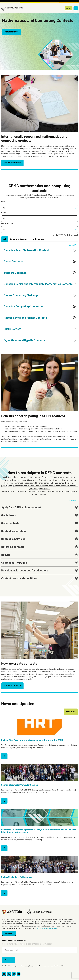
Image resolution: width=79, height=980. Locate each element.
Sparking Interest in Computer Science (20, 785)
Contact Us (9, 933)
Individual (72, 235)
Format (4, 202)
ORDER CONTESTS (12, 32)
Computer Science (19, 239)
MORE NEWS (71, 712)
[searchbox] (39, 219)
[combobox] (39, 219)
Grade (4, 213)
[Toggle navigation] (76, 8)
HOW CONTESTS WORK (12, 163)
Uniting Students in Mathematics (17, 877)
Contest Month (8, 223)
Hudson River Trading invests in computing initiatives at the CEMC (32, 740)
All (5, 239)
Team (59, 235)
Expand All (73, 245)
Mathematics (38, 239)
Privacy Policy (29, 966)
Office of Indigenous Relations (48, 928)
